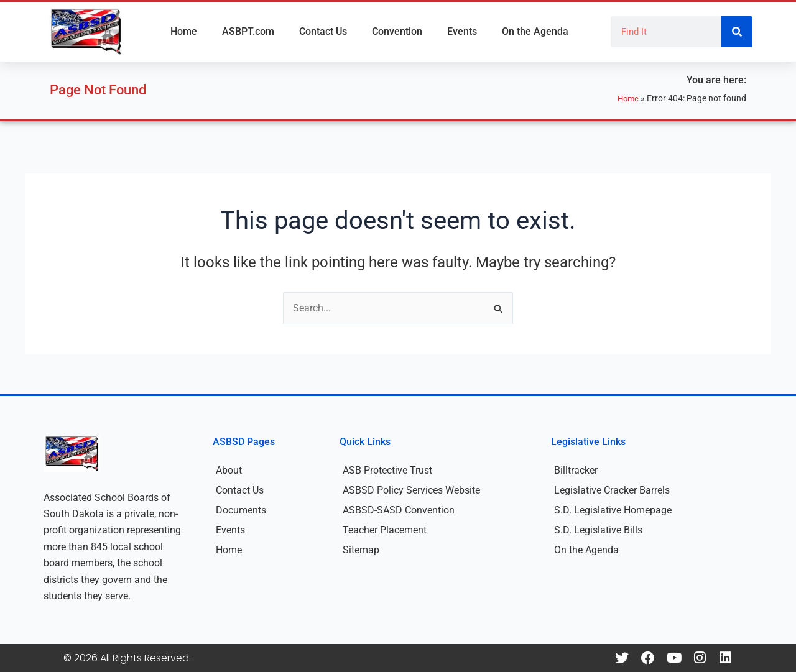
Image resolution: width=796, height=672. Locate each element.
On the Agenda (535, 31)
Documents (241, 510)
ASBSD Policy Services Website (411, 490)
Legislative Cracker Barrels (612, 490)
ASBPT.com (248, 31)
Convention (397, 31)
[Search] (737, 32)
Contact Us (323, 31)
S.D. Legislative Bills (598, 530)
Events (462, 31)
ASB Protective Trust (387, 470)
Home (184, 31)
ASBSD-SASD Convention (399, 510)
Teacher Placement (385, 530)
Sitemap (361, 550)
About (229, 470)
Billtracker (576, 470)
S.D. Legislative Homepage (613, 510)
